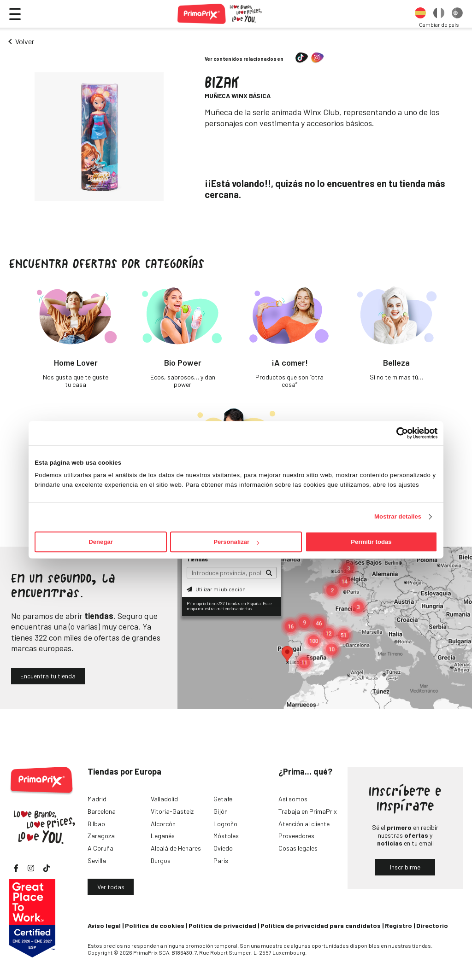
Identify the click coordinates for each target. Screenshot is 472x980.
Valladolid (164, 799)
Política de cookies (155, 925)
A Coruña (100, 848)
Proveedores (296, 836)
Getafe (223, 799)
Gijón (221, 811)
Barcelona (102, 811)
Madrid (97, 799)
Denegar (100, 542)
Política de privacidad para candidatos (321, 925)
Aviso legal (104, 925)
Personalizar (236, 542)
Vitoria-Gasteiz (172, 811)
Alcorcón (163, 824)
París (221, 860)
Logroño (225, 824)
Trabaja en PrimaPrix (308, 811)
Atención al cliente (304, 824)
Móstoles (226, 836)
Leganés (163, 836)
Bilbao (96, 824)
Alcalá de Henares (176, 848)
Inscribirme (405, 867)
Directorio (432, 925)
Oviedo (223, 848)
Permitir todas (371, 542)
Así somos (293, 799)
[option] (420, 14)
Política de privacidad (222, 925)
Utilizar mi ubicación (216, 589)
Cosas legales (298, 848)
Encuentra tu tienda (48, 676)
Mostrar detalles (398, 517)
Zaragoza (101, 836)
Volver (25, 41)
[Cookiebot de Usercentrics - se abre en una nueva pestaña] (397, 433)
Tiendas (197, 559)
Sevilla (97, 860)
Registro (398, 925)
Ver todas (111, 887)
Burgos (161, 860)
